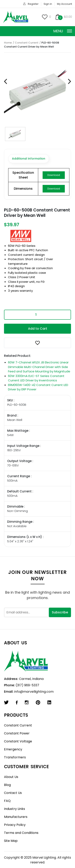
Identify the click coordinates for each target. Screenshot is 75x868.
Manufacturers (16, 817)
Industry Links (14, 809)
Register (33, 4)
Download (54, 175)
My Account (64, 4)
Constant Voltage (18, 741)
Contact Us (13, 793)
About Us (11, 777)
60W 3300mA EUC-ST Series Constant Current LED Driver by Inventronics (36, 378)
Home (8, 43)
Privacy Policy (15, 825)
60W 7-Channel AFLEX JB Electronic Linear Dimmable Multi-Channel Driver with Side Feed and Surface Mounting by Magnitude (39, 367)
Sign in (48, 4)
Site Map (11, 841)
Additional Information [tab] (29, 159)
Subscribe (60, 612)
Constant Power (17, 733)
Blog (7, 785)
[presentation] (5, 82)
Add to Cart (38, 329)
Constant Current (27, 43)
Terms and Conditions (21, 833)
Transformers (15, 757)
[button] (37, 343)
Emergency (13, 749)
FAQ (7, 801)
